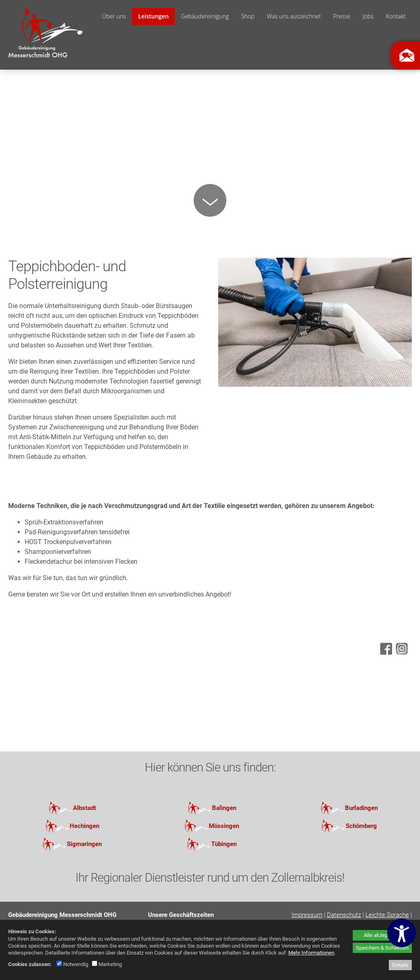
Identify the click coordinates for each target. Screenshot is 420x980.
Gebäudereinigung (205, 16)
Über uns (114, 16)
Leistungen (153, 16)
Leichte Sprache (387, 915)
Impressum (307, 915)
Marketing (107, 964)
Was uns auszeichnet (294, 16)
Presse (342, 16)
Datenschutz (344, 915)
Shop (248, 16)
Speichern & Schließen (382, 948)
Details (400, 965)
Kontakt (396, 16)
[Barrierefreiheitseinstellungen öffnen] (402, 933)
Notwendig (72, 964)
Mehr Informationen (311, 953)
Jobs (368, 16)
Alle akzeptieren (382, 935)
